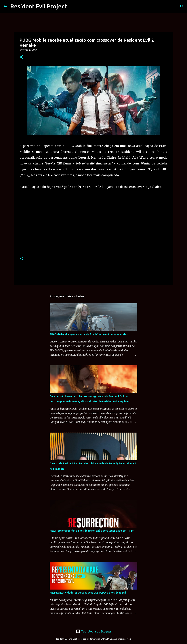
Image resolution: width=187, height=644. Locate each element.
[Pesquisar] (182, 6)
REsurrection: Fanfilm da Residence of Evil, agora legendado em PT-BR (92, 531)
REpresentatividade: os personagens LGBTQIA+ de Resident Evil (88, 593)
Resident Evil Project (39, 6)
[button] (22, 57)
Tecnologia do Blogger (94, 631)
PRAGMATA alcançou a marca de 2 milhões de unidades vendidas (89, 334)
